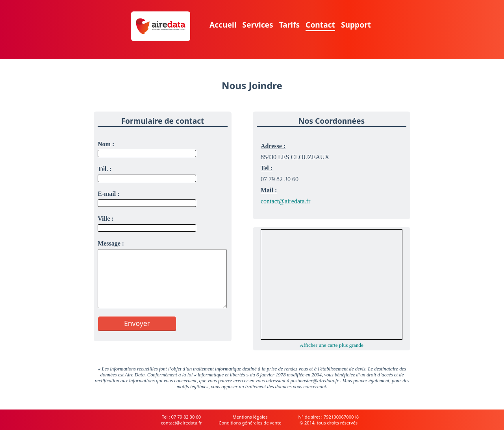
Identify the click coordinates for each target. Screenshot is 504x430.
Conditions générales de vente (250, 423)
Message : (111, 243)
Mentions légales (250, 417)
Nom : (106, 144)
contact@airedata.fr (285, 201)
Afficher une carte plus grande (332, 345)
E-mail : (109, 194)
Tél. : (105, 169)
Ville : (106, 219)
